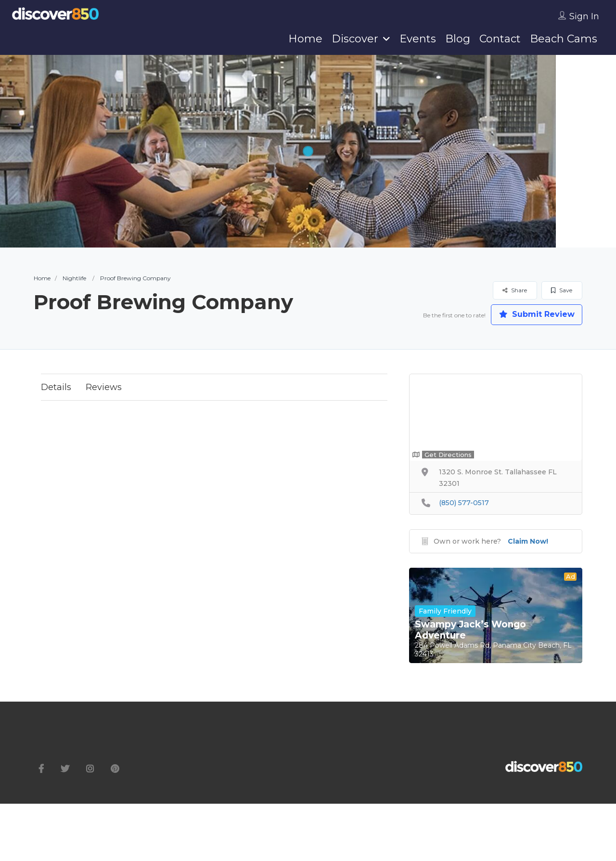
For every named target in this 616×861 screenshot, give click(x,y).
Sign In (584, 16)
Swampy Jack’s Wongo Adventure (470, 630)
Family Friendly (445, 611)
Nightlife (74, 278)
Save (562, 290)
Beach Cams (564, 39)
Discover (355, 39)
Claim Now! (528, 541)
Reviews (104, 387)
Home (305, 39)
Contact (500, 39)
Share (515, 290)
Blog (458, 39)
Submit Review (537, 315)
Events (418, 39)
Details (56, 387)
